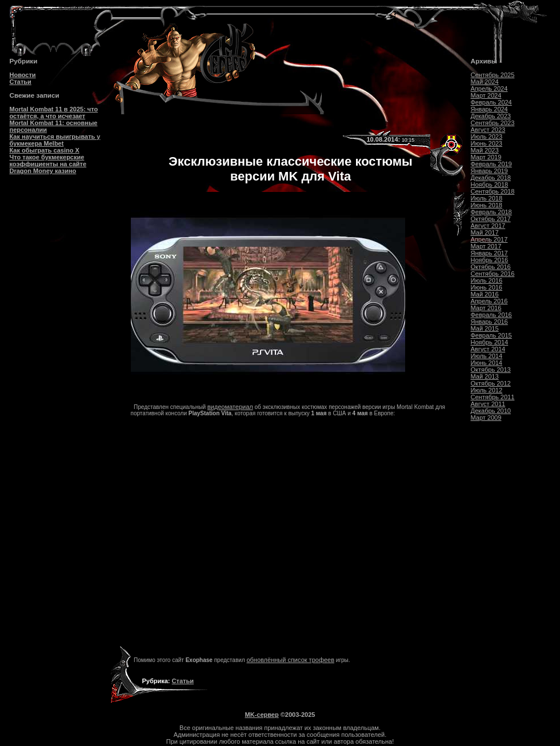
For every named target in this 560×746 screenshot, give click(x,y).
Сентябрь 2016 (493, 274)
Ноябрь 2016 (490, 260)
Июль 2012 (487, 390)
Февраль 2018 (491, 212)
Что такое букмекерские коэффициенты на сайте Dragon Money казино (48, 164)
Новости (23, 75)
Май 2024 (485, 82)
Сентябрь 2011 (493, 397)
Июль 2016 (487, 280)
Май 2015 (485, 328)
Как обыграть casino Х (45, 150)
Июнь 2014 (487, 363)
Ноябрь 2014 (490, 342)
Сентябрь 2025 (493, 75)
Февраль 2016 (491, 315)
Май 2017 (485, 232)
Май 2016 (485, 294)
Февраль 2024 (491, 102)
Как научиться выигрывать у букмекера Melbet (55, 140)
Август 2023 (488, 130)
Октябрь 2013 (491, 370)
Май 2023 (485, 150)
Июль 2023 (487, 137)
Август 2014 (488, 349)
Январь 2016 (489, 322)
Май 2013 (485, 376)
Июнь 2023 (487, 143)
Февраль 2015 (491, 335)
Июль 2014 (487, 356)
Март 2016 (486, 308)
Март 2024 (486, 95)
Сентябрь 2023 (493, 123)
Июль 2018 (487, 198)
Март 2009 (486, 418)
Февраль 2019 (491, 164)
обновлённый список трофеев (290, 660)
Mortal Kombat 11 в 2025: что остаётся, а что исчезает (54, 113)
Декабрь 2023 (491, 116)
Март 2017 (486, 246)
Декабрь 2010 (491, 411)
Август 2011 (488, 404)
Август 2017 (488, 226)
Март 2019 (486, 157)
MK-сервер (262, 715)
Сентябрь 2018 (493, 191)
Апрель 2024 (489, 89)
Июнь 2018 (487, 205)
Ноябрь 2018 (490, 185)
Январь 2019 (489, 171)
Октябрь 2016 (491, 267)
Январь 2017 (489, 253)
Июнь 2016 (487, 287)
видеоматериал (230, 407)
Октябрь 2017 (491, 219)
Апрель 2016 (489, 301)
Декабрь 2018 (491, 178)
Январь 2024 (489, 109)
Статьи (21, 82)
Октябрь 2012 (491, 383)
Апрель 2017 (489, 239)
